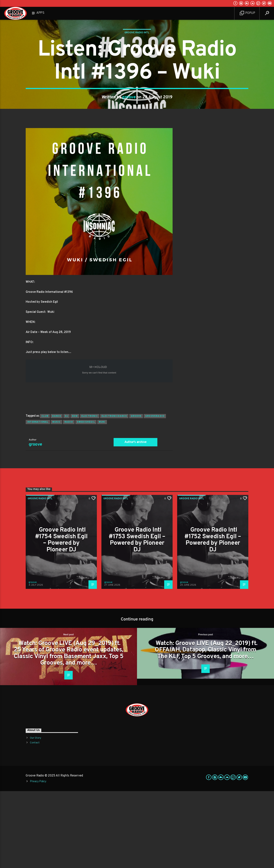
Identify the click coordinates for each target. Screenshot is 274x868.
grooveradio (155, 493)
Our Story (35, 815)
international (38, 499)
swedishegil (86, 499)
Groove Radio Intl (137, 71)
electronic (90, 493)
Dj (67, 493)
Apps (40, 13)
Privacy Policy (38, 858)
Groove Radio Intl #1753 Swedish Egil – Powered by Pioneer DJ (137, 617)
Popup (247, 13)
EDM (75, 493)
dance (57, 493)
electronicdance (114, 493)
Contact (35, 820)
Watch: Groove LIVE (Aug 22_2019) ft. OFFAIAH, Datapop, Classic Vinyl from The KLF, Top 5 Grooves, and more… (206, 727)
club (45, 493)
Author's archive (135, 519)
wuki (102, 499)
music (57, 499)
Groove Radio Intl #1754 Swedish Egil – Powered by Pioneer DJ (61, 617)
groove (129, 136)
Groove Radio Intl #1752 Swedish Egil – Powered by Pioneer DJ (213, 617)
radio (69, 499)
